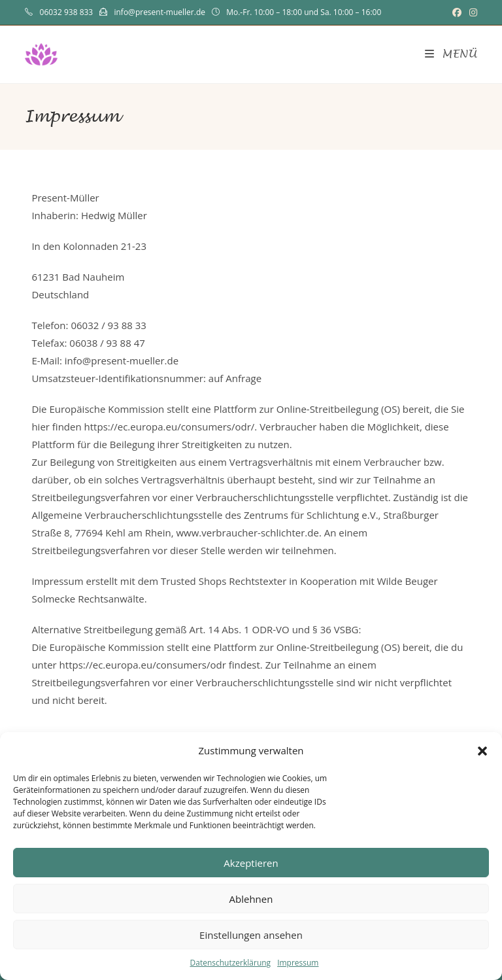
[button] (482, 751)
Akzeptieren (251, 863)
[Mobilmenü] (451, 54)
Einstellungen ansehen (251, 935)
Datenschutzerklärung (231, 963)
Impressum (298, 963)
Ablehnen (251, 899)
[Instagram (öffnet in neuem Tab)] (471, 12)
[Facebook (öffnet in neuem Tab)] (457, 12)
